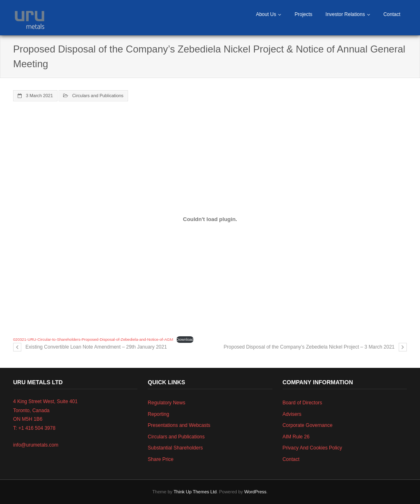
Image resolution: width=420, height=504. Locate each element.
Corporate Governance (308, 425)
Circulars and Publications (98, 96)
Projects (303, 14)
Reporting (158, 414)
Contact (392, 14)
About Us (266, 14)
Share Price (161, 459)
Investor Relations (345, 14)
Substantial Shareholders (175, 448)
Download (185, 339)
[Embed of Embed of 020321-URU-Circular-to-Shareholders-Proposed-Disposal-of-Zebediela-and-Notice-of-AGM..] (210, 219)
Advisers (292, 414)
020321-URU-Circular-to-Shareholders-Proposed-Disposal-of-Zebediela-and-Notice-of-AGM (93, 339)
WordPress (255, 492)
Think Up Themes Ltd (195, 492)
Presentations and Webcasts (179, 425)
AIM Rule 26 (296, 437)
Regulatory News (166, 403)
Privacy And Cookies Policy (312, 448)
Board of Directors (302, 403)
